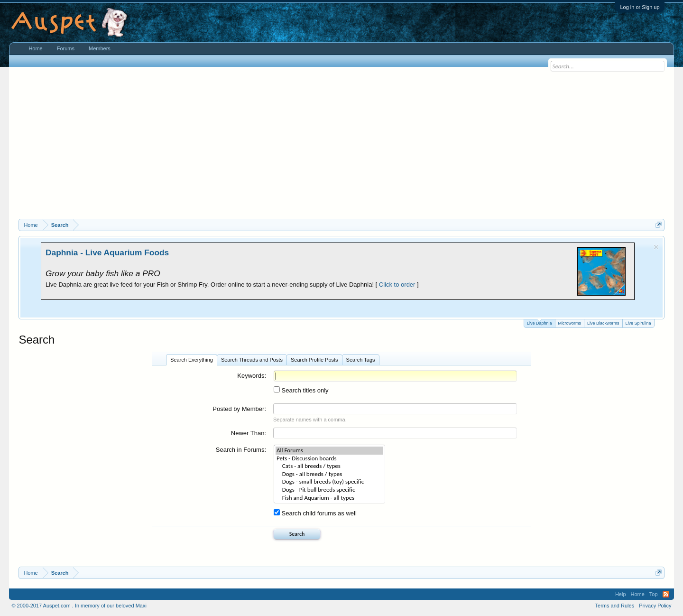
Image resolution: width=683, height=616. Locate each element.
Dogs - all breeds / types (329, 474)
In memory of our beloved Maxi (111, 606)
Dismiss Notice (656, 247)
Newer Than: (249, 433)
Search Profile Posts (314, 360)
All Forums (329, 451)
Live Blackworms (603, 323)
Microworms (570, 323)
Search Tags (361, 360)
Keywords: (252, 376)
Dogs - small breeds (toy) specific (329, 482)
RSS (666, 594)
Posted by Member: (239, 409)
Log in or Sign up (640, 7)
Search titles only (301, 390)
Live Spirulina (638, 323)
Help (621, 594)
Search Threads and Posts (252, 360)
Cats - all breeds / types (329, 466)
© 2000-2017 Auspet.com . (42, 606)
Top (654, 594)
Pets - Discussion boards (329, 459)
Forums (66, 48)
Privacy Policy (655, 606)
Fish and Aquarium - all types (329, 498)
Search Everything (192, 360)
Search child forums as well (315, 513)
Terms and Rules (615, 606)
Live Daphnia (540, 322)
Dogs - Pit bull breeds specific (329, 490)
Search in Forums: (241, 450)
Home (35, 48)
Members (100, 48)
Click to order (397, 285)
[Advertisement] (341, 148)
